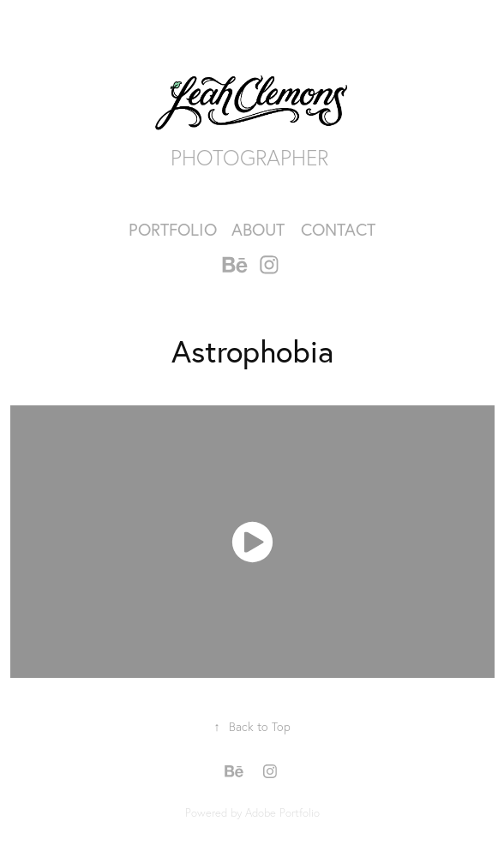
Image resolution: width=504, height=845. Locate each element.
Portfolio (173, 229)
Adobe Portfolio (282, 812)
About (258, 229)
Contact (338, 229)
